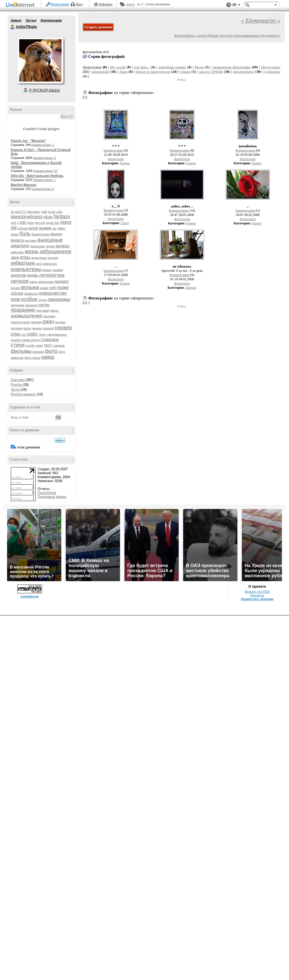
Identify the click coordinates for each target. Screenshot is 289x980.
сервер (64, 328)
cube (59, 212)
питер (44, 305)
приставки (42, 311)
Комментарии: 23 (45, 171)
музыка (30, 287)
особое (29, 299)
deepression (92, 67)
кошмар (58, 270)
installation (248, 146)
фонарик (38, 352)
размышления (27, 316)
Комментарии (51, 20)
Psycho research (23, 394)
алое (33, 228)
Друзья (31, 20)
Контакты (257, 595)
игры (25, 257)
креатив (18, 275)
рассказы (49, 316)
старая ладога (30, 340)
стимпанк (50, 339)
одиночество (53, 293)
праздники (23, 310)
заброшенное (55, 251)
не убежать (182, 266)
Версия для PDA (257, 592)
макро (34, 282)
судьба (30, 346)
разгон (54, 311)
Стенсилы (272, 72)
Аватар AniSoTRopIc (40, 60)
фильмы (21, 351)
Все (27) (67, 116)
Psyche (16, 385)
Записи (16, 20)
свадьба (48, 328)
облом (17, 293)
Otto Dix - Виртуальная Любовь (37, 176)
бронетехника (41, 234)
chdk (44, 212)
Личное (191, 288)
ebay (48, 217)
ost (23, 222)
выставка (31, 241)
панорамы (59, 299)
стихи (18, 345)
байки (61, 228)
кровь (33, 275)
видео (56, 234)
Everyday (18, 380)
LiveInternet (21, 5)
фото (51, 351)
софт (32, 334)
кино (39, 264)
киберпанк (23, 263)
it (18, 223)
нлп (53, 287)
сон (23, 335)
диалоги (20, 246)
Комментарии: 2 (43, 145)
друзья (50, 246)
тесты (15, 390)
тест (48, 345)
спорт (42, 335)
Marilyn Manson (24, 185)
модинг (62, 281)
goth (13, 223)
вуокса (17, 240)
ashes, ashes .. (182, 206)
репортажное (244, 72)
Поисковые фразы (52, 497)
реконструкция (20, 322)
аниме (45, 228)
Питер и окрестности (153, 72)
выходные (50, 240)
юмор (48, 357)
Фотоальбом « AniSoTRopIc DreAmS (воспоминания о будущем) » (227, 35)
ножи (63, 287)
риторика (17, 328)
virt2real (23, 228)
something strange (172, 67)
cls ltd (52, 212)
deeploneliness (27, 217)
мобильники (46, 282)
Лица (123, 72)
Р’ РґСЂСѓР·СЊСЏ (45, 90)
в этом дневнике (27, 447)
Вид (236, 6)
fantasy (62, 216)
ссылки (15, 340)
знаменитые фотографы (232, 67)
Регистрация (60, 4)
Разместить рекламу (257, 599)
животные (17, 252)
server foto (53, 223)
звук (15, 257)
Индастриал (271, 67)
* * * (116, 146)
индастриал (39, 258)
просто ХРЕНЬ (211, 72)
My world (118, 67)
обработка (31, 294)
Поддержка (229, 5)
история (53, 258)
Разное (125, 163)
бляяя (15, 234)
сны (16, 334)
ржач (48, 321)
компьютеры (26, 269)
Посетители (47, 493)
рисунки (60, 322)
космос (47, 270)
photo (30, 223)
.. (248, 206)
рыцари (37, 328)
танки (39, 346)
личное (20, 281)
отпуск (43, 300)
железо (63, 246)
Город (125, 223)
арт (54, 228)
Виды (199, 67)
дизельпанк (37, 246)
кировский (100, 72)
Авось (130, 4)
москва (15, 288)
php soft (40, 223)
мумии (44, 288)
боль (25, 234)
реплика (36, 322)
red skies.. (142, 67)
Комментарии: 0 (45, 158)
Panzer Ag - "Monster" (29, 141)
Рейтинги (106, 4)
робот (28, 328)
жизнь (32, 251)
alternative (34, 212)
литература (52, 275)
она (15, 299)
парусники (17, 305)
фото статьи (33, 358)
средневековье (57, 335)
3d (12, 212)
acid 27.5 (20, 212)
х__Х (116, 206)
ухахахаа (59, 346)
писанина (31, 305)
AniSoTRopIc (13, 27)
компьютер (50, 264)
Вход (79, 4)
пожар (185, 72)
